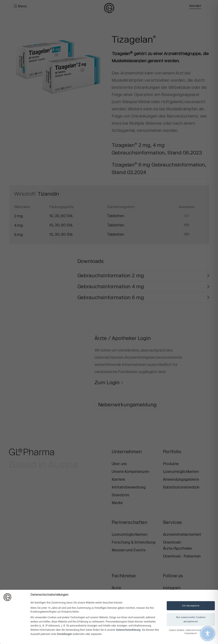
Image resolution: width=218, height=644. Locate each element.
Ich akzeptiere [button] (191, 606)
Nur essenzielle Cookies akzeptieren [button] (191, 619)
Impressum (191, 633)
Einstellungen (65, 634)
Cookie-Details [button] (177, 630)
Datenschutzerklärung (128, 630)
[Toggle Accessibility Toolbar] (208, 634)
